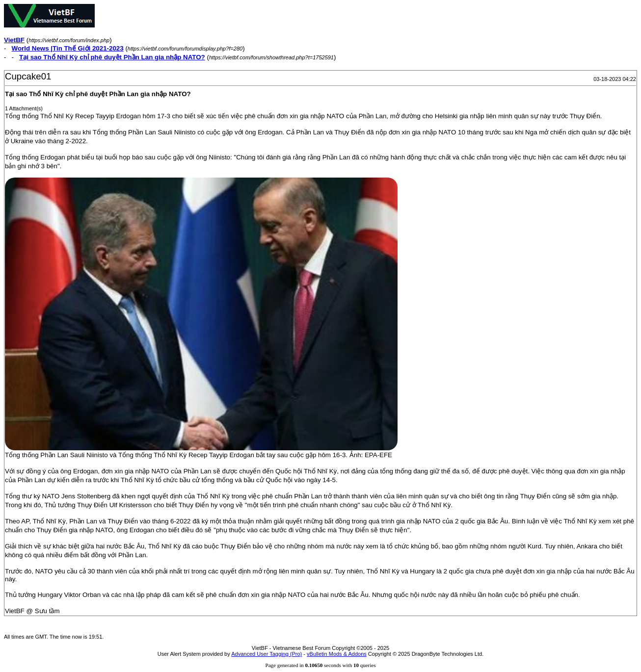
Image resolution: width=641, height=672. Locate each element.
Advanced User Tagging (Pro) (267, 654)
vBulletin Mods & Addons (337, 654)
